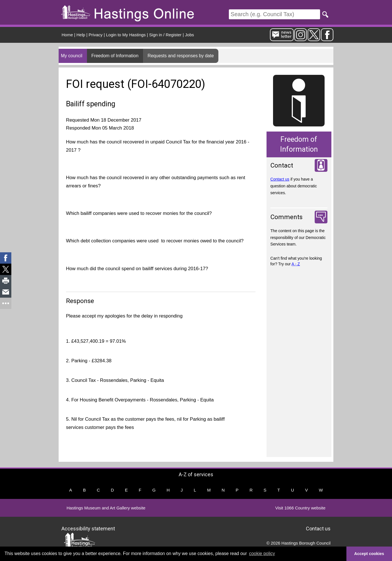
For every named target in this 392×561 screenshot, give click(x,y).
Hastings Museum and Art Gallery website (106, 508)
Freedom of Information (115, 56)
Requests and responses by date (181, 56)
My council (72, 56)
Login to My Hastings (126, 35)
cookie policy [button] (262, 553)
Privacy (96, 35)
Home (67, 35)
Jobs (189, 35)
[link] (6, 258)
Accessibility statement (88, 528)
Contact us (280, 179)
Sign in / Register (165, 35)
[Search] (274, 14)
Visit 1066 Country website (300, 508)
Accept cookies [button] (369, 554)
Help (81, 35)
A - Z (296, 264)
